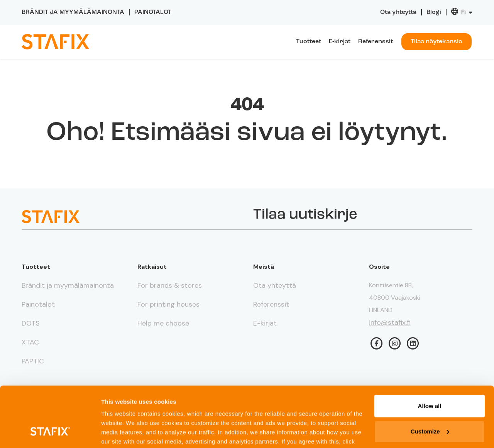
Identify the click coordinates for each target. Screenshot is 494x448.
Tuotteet (309, 42)
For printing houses (168, 304)
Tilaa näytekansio (436, 42)
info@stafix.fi (390, 322)
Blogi (434, 12)
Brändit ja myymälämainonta (73, 12)
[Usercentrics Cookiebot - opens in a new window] (50, 433)
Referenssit (376, 42)
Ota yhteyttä (398, 12)
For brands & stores (170, 285)
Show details (119, 433)
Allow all (430, 354)
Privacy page (140, 410)
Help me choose (163, 323)
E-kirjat (340, 42)
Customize (430, 379)
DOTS (31, 323)
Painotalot (153, 12)
